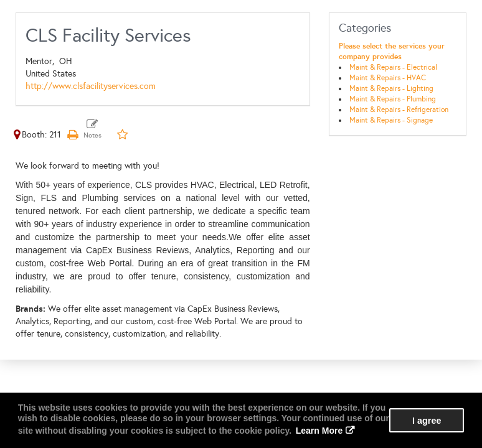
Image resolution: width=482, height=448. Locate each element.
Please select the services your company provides (392, 51)
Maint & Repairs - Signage (391, 120)
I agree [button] (427, 421)
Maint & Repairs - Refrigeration (399, 110)
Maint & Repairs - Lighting (391, 88)
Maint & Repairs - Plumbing (393, 99)
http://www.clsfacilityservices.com (91, 86)
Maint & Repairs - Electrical (393, 67)
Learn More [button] (319, 431)
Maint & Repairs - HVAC (388, 78)
